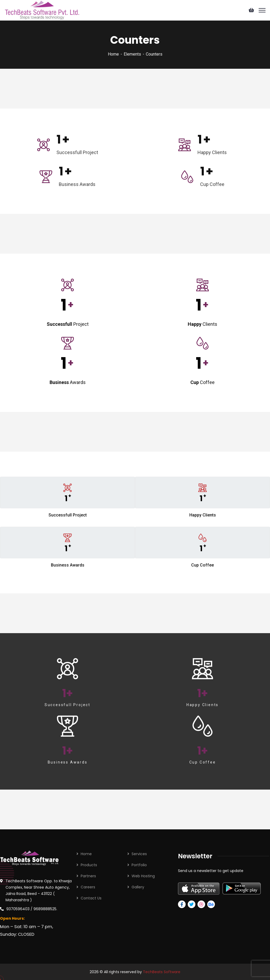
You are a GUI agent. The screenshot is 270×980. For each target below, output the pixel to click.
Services (139, 854)
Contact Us (91, 898)
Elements (132, 54)
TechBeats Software (162, 972)
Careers (88, 887)
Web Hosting (143, 876)
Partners (88, 876)
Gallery (138, 887)
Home (113, 54)
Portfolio (139, 865)
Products (89, 865)
